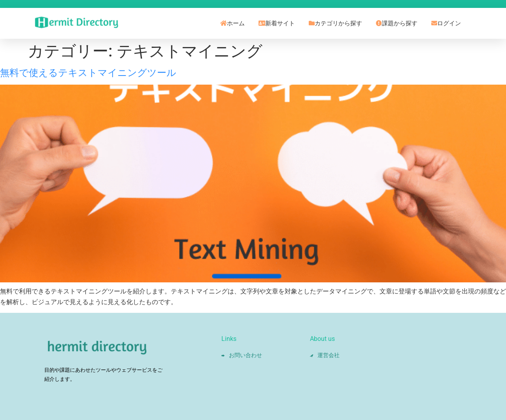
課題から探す (397, 23)
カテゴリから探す (335, 23)
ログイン (446, 23)
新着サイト (277, 23)
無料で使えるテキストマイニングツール (88, 73)
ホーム (232, 23)
